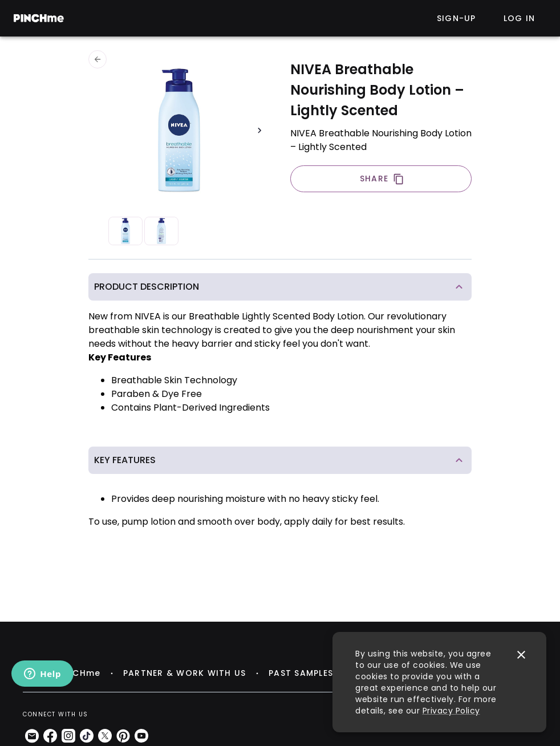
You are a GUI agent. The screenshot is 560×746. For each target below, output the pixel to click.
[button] (280, 287)
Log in (520, 18)
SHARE (382, 179)
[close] (521, 655)
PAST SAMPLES (301, 673)
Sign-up (456, 18)
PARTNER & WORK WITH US (185, 673)
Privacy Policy (451, 711)
